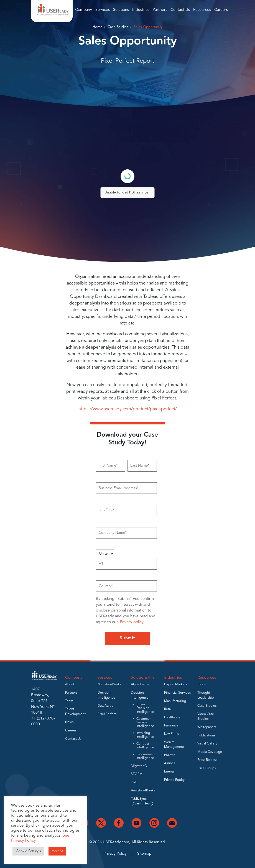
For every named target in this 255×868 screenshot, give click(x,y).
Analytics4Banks (143, 791)
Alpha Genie (140, 685)
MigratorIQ (139, 766)
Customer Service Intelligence (145, 723)
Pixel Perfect (107, 714)
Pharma (170, 755)
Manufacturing (175, 701)
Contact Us (180, 10)
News (69, 722)
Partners (160, 10)
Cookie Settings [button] (28, 851)
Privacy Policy (115, 854)
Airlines (170, 763)
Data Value (105, 706)
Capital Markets (176, 685)
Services (103, 10)
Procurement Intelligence (146, 756)
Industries (141, 10)
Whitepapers (207, 727)
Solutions (121, 10)
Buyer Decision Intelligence (145, 708)
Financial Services (177, 693)
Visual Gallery (207, 744)
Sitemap (144, 854)
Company (84, 10)
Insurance (171, 726)
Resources (202, 10)
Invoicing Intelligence (145, 735)
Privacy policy (132, 622)
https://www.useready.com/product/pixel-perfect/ (128, 409)
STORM (137, 774)
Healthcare (172, 718)
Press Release (207, 760)
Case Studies (118, 27)
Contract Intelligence (145, 746)
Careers (221, 10)
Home (97, 27)
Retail (168, 709)
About (70, 685)
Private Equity (174, 780)
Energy (169, 772)
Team (69, 701)
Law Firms (171, 734)
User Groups (206, 768)
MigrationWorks (109, 685)
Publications (206, 736)
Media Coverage (210, 752)
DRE (134, 783)
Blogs (202, 685)
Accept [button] (57, 851)
